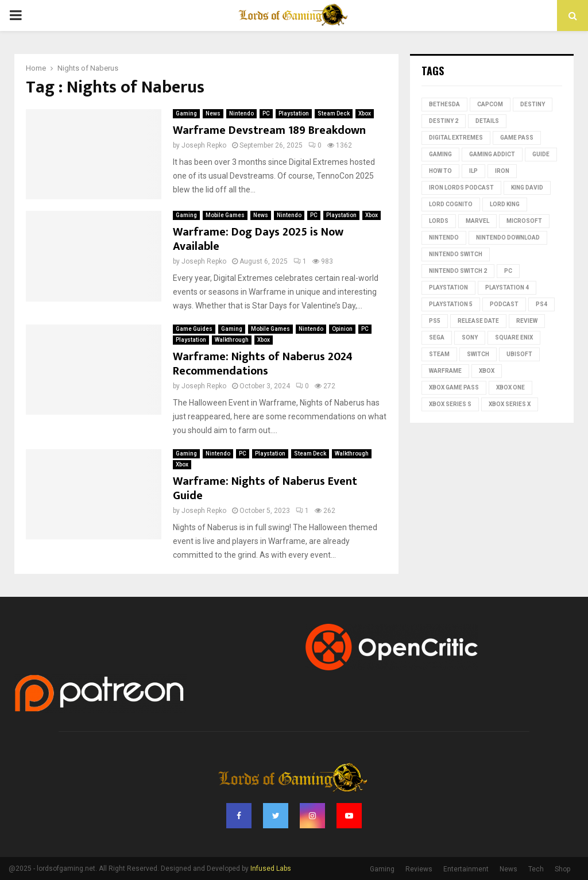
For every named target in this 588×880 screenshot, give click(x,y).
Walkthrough (232, 340)
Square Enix (514, 337)
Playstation (294, 113)
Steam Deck (334, 113)
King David (527, 188)
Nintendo (241, 113)
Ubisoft (519, 354)
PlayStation (448, 287)
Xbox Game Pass (454, 387)
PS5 (435, 321)
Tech (536, 869)
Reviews (419, 869)
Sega (437, 337)
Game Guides (194, 329)
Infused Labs (271, 869)
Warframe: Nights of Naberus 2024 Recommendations (263, 364)
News (213, 113)
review (527, 321)
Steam (439, 354)
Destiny (533, 104)
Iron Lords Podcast (461, 188)
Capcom (490, 104)
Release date (478, 321)
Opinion (342, 329)
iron (502, 171)
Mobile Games (225, 215)
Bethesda (444, 104)
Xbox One (510, 387)
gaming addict (492, 154)
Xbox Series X (510, 404)
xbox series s (450, 404)
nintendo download (508, 238)
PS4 (541, 304)
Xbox (365, 113)
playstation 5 (451, 304)
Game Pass (517, 138)
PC (266, 113)
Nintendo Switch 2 (458, 271)
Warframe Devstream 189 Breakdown (269, 130)
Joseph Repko (204, 145)
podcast (504, 304)
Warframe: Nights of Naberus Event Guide (265, 489)
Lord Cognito (451, 204)
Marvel (477, 221)
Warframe (445, 371)
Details (487, 121)
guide (541, 154)
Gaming (186, 113)
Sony (470, 337)
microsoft (524, 221)
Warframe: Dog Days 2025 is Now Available (258, 239)
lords (439, 221)
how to (440, 171)
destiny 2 (444, 121)
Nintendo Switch (456, 254)
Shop (562, 869)
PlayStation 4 (507, 287)
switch (478, 354)
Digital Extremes (456, 138)
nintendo (444, 238)
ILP (473, 171)
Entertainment (466, 869)
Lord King (505, 204)
